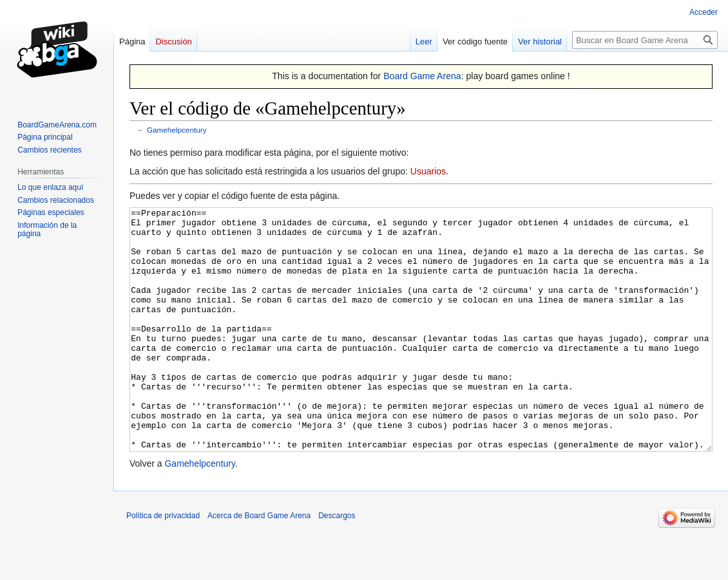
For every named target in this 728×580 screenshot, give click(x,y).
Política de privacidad (163, 564)
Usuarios (428, 171)
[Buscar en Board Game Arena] (645, 40)
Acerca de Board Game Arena (259, 564)
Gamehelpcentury (177, 130)
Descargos (337, 564)
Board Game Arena (422, 76)
